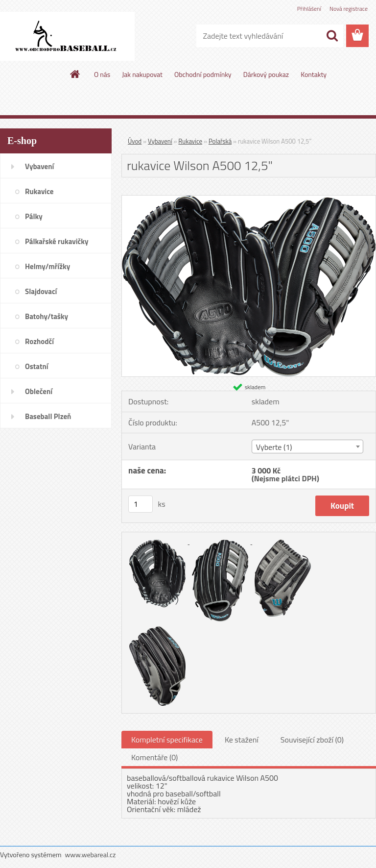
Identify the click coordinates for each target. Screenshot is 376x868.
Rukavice (190, 141)
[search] (332, 36)
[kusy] (141, 504)
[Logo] (67, 36)
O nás (102, 74)
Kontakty (314, 74)
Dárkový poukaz (266, 74)
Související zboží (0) (312, 740)
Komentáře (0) (154, 757)
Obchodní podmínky (203, 74)
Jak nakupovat (142, 74)
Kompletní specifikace (167, 740)
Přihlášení (309, 9)
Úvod (135, 141)
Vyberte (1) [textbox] (274, 447)
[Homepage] (75, 74)
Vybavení (160, 141)
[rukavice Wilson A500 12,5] (249, 199)
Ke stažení (242, 740)
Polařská (220, 141)
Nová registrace (349, 9)
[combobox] (307, 446)
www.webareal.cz (91, 855)
